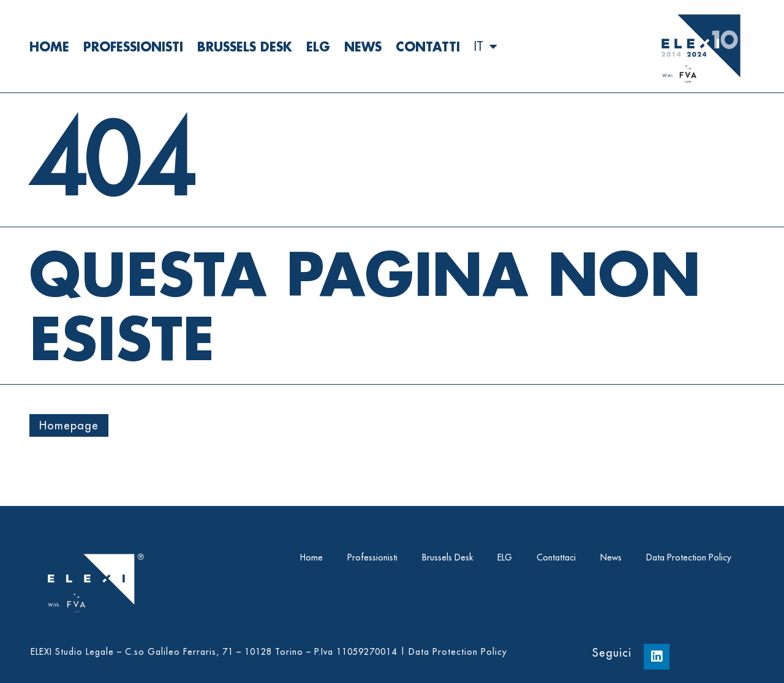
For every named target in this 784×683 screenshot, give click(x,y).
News (363, 47)
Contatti (428, 47)
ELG (318, 47)
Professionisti (133, 47)
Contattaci (556, 557)
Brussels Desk (245, 47)
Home (49, 47)
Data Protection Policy (689, 557)
